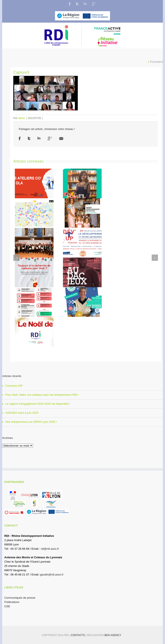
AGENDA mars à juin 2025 (22, 413)
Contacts (78, 635)
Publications (12, 602)
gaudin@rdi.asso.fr (52, 575)
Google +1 (50, 139)
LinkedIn (85, 4)
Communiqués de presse (20, 598)
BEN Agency (113, 635)
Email (61, 139)
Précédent (157, 62)
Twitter (77, 4)
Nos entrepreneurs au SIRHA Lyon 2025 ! (31, 422)
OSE (7, 606)
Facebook (70, 4)
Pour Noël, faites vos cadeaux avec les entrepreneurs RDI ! (42, 395)
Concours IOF (14, 386)
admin (22, 118)
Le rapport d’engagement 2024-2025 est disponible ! (38, 404)
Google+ (94, 4)
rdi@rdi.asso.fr (50, 549)
